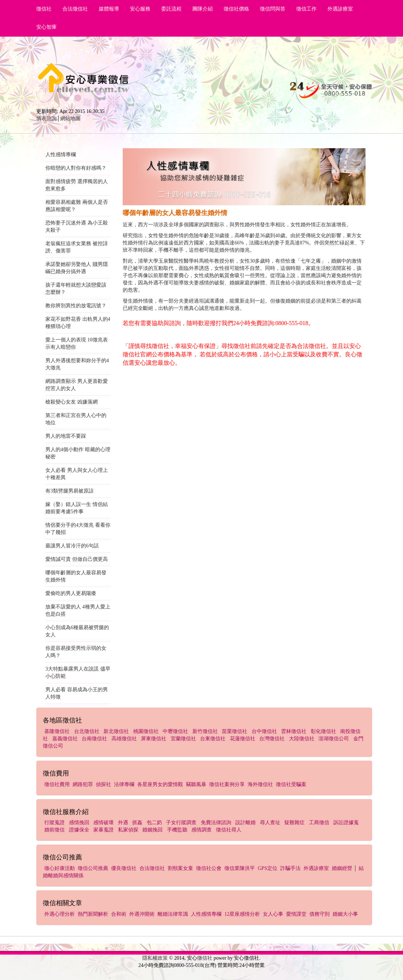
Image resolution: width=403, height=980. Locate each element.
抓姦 (137, 823)
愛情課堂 (296, 914)
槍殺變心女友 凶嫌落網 (72, 402)
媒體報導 (109, 9)
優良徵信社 (124, 868)
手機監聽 (177, 830)
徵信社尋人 (229, 830)
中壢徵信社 (175, 731)
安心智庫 (46, 27)
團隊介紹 (203, 9)
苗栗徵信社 (235, 731)
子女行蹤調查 (181, 823)
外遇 (123, 823)
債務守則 (319, 914)
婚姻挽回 (152, 830)
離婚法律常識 (173, 914)
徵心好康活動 (60, 868)
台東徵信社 (213, 739)
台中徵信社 (264, 731)
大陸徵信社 (302, 739)
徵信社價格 (236, 9)
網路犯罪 (83, 784)
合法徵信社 (75, 9)
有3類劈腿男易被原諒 (70, 491)
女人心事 (273, 914)
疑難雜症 (294, 823)
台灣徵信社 (272, 739)
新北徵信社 (116, 731)
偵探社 (103, 784)
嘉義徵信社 (65, 739)
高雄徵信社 (124, 739)
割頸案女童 (180, 868)
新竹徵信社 (205, 731)
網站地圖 (70, 119)
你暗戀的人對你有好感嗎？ (76, 168)
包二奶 (154, 823)
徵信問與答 (273, 9)
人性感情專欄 (61, 155)
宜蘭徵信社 (183, 739)
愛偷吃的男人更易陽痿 (71, 593)
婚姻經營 (342, 868)
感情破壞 (103, 823)
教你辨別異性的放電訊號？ (76, 306)
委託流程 (171, 9)
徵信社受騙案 (291, 784)
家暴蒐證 (103, 830)
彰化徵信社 (323, 731)
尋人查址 (270, 823)
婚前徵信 (54, 830)
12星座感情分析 (242, 914)
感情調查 (201, 830)
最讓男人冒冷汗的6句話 (72, 546)
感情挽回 (79, 823)
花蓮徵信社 (243, 739)
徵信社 (44, 9)
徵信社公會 (209, 868)
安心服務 (140, 9)
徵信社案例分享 (227, 784)
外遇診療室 (340, 9)
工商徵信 (319, 823)
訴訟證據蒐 (346, 823)
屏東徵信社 (154, 739)
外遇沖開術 (142, 914)
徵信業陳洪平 (240, 868)
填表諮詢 (46, 119)
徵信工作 (306, 9)
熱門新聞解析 (93, 914)
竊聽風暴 (196, 784)
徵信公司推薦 (93, 868)
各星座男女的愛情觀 (160, 784)
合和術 (119, 914)
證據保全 (79, 830)
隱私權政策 (155, 958)
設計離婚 (245, 823)
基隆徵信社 (57, 731)
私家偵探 (128, 830)
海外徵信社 (260, 784)
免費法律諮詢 (216, 823)
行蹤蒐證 (54, 823)
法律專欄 (124, 784)
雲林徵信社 (294, 731)
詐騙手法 (290, 868)
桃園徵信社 (146, 731)
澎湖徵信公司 (334, 739)
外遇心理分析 (60, 914)
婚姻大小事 (345, 914)
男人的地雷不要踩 (66, 436)
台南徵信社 (94, 739)
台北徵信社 (87, 731)
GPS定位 (268, 868)
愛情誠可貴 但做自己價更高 (77, 559)
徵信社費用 (57, 784)
